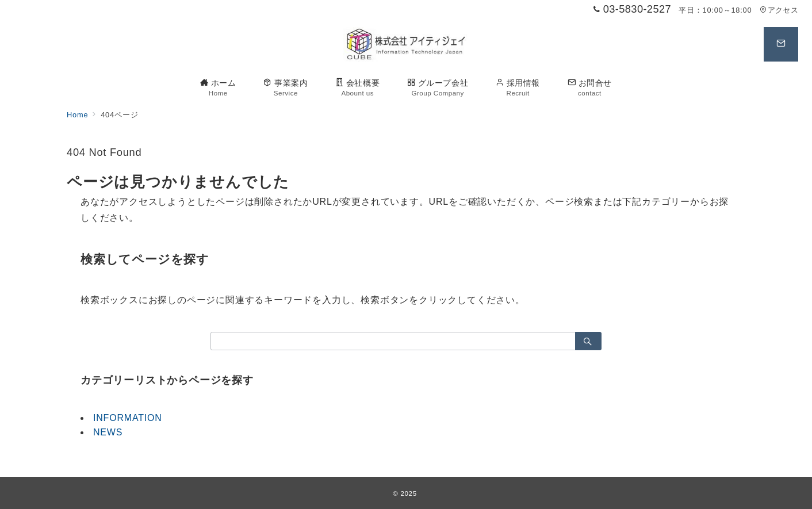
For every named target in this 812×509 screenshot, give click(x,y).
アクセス (779, 10)
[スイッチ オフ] (781, 44)
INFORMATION (128, 418)
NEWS (108, 432)
